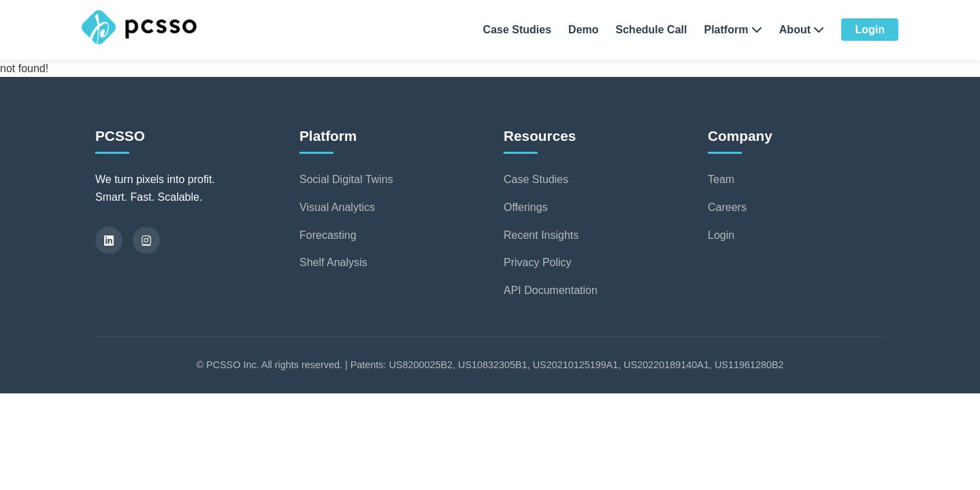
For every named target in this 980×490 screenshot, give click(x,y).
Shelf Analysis (333, 262)
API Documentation (551, 290)
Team (721, 179)
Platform (733, 30)
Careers (727, 207)
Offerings (526, 207)
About (802, 30)
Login (870, 30)
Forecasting (328, 235)
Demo (583, 30)
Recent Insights (541, 235)
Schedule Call (652, 30)
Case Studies (517, 30)
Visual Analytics (337, 207)
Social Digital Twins (346, 179)
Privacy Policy (538, 262)
